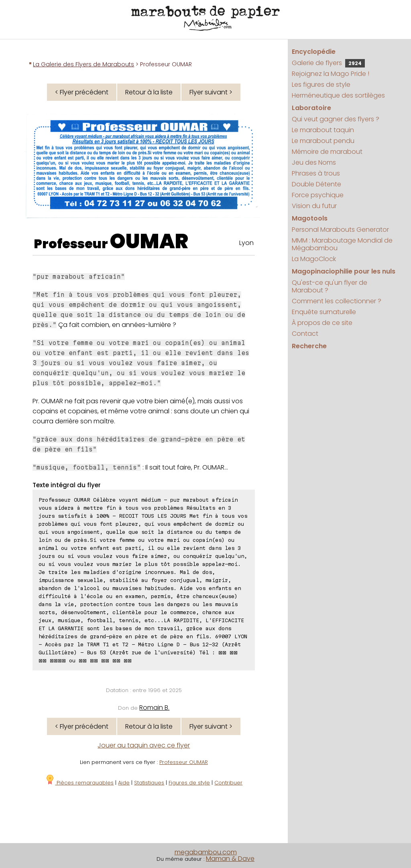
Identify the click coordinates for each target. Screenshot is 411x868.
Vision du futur (314, 206)
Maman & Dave (230, 859)
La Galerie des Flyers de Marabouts (83, 64)
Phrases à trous (316, 173)
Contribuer (228, 783)
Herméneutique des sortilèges (338, 95)
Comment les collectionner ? (337, 301)
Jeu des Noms (314, 162)
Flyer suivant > (211, 92)
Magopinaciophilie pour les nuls (344, 271)
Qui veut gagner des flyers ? (336, 119)
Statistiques (149, 783)
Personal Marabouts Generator (340, 230)
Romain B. (154, 708)
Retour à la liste (149, 92)
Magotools (310, 218)
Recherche (309, 346)
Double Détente (316, 184)
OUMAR (149, 241)
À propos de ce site (322, 323)
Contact (305, 334)
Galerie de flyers (328, 63)
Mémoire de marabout (327, 152)
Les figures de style (321, 85)
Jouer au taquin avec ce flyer (144, 745)
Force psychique (318, 195)
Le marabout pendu (323, 141)
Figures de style (189, 783)
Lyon (246, 243)
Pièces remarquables (79, 783)
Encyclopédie (314, 52)
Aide (124, 783)
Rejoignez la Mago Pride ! (331, 74)
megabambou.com (206, 852)
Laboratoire (311, 108)
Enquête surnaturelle (324, 312)
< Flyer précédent (82, 92)
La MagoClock (314, 259)
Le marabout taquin (323, 130)
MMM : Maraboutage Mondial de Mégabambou (342, 244)
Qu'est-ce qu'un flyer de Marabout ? (330, 286)
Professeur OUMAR (184, 762)
